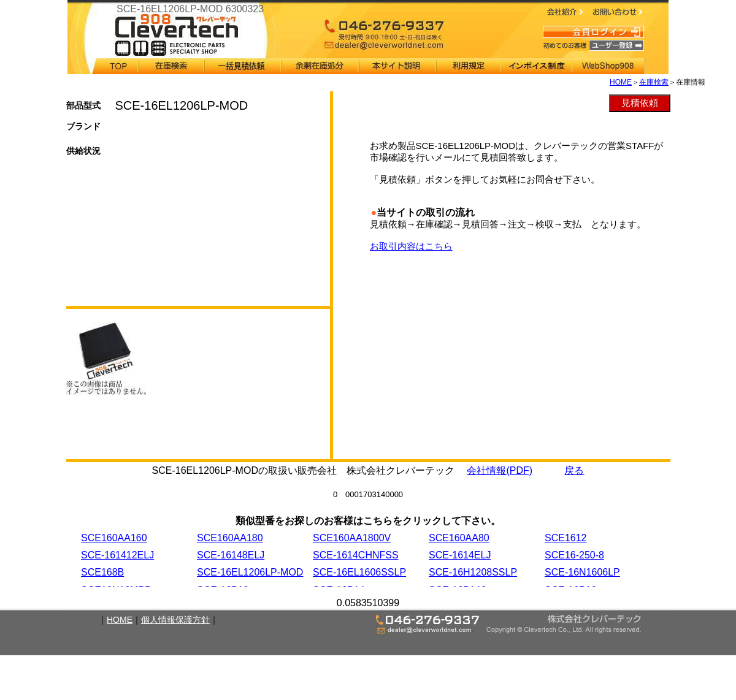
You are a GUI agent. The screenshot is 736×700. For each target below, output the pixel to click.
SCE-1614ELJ (460, 555)
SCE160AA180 (230, 538)
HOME (621, 82)
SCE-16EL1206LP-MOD (250, 572)
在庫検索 (654, 82)
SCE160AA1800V (352, 538)
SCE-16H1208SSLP (473, 572)
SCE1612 (566, 538)
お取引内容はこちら (411, 246)
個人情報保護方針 (175, 620)
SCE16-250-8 (574, 555)
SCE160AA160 (114, 538)
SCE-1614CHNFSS (356, 555)
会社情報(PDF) (500, 470)
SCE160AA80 (459, 538)
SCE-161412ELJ (117, 555)
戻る (574, 470)
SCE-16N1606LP (582, 572)
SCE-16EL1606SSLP (359, 572)
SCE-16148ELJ (231, 555)
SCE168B (102, 572)
